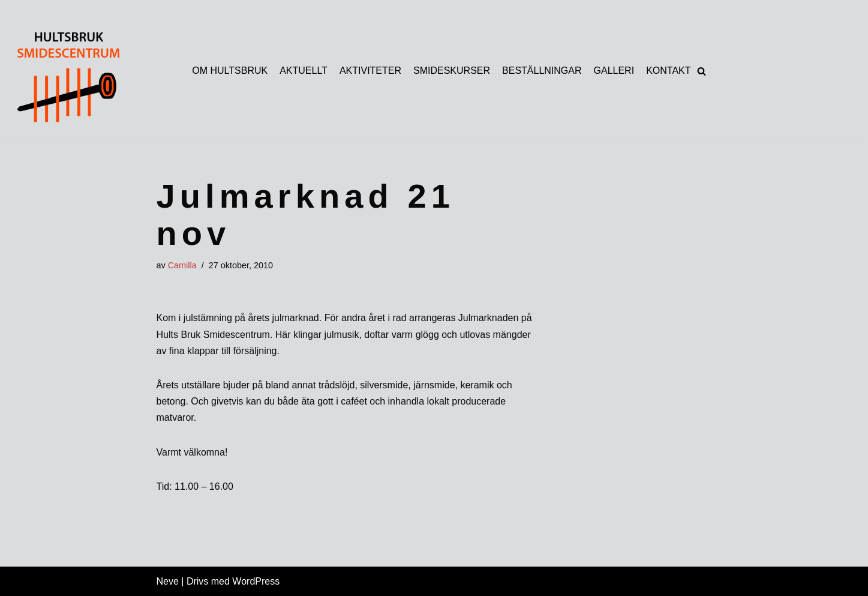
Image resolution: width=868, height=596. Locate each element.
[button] (702, 71)
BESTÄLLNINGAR (542, 71)
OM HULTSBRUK (230, 71)
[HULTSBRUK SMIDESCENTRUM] (67, 76)
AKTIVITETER (370, 71)
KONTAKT (668, 71)
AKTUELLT (304, 71)
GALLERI (614, 71)
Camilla (182, 265)
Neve (168, 581)
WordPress (256, 581)
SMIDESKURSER (452, 71)
